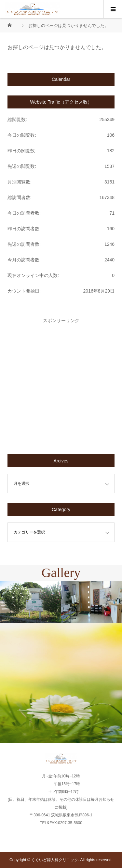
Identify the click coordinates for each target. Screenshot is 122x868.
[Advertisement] (61, 384)
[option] (31, 602)
